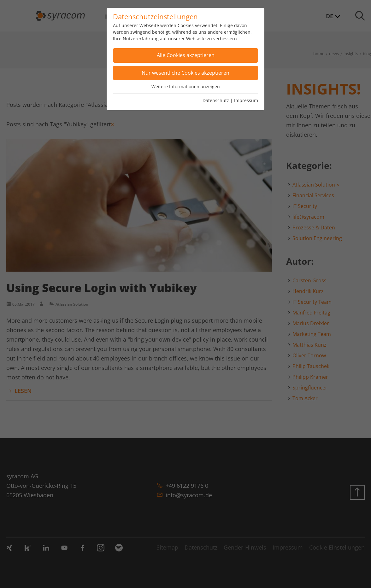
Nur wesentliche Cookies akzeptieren (185, 73)
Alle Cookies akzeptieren (186, 55)
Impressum (246, 100)
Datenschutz (216, 100)
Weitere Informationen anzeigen (186, 86)
